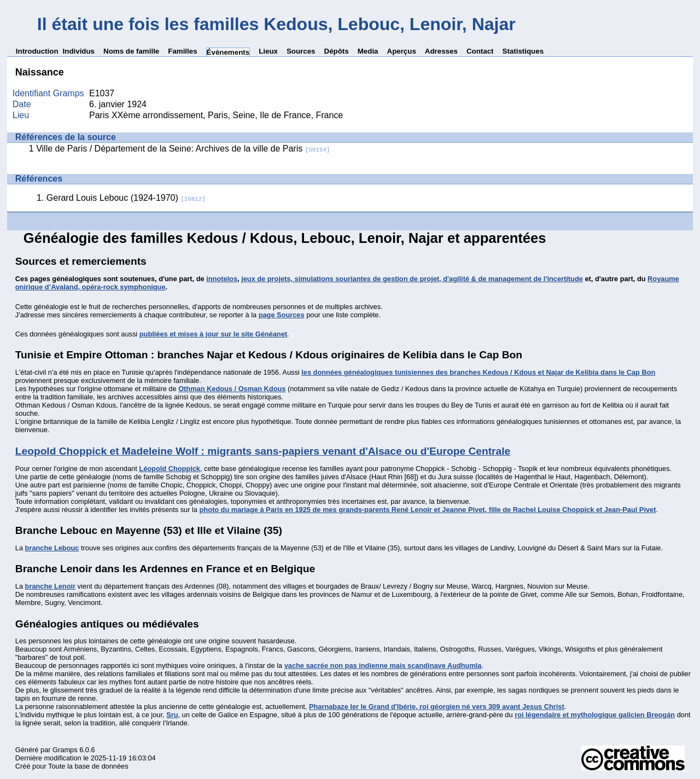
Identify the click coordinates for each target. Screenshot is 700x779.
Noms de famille (131, 51)
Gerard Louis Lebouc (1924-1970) (126, 198)
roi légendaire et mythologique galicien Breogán (595, 715)
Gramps (65, 750)
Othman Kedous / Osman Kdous (232, 389)
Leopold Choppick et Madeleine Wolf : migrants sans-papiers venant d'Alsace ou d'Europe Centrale (263, 451)
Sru (172, 715)
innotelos (222, 279)
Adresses (441, 51)
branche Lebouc (52, 548)
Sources (301, 51)
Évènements (228, 52)
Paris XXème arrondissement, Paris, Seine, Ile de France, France (216, 115)
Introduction (37, 51)
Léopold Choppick (170, 469)
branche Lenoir (50, 586)
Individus (79, 51)
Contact (480, 51)
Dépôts (337, 51)
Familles (182, 51)
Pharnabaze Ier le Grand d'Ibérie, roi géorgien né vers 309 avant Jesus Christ (437, 707)
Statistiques (523, 51)
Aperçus (402, 51)
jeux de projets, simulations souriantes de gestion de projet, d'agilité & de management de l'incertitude (412, 279)
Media (368, 51)
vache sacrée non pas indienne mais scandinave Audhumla (383, 665)
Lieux (268, 51)
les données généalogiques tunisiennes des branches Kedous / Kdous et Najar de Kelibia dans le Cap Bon (478, 372)
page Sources (282, 315)
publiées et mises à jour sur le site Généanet (213, 334)
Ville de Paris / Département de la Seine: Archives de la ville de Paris (183, 149)
